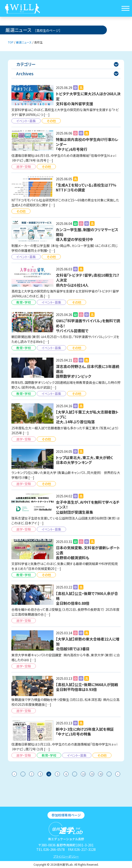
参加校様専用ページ (66, 815)
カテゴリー (67, 64)
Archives (67, 73)
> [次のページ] (118, 774)
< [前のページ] (14, 774)
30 (101, 774)
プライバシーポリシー (66, 856)
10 (83, 774)
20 (92, 774)
